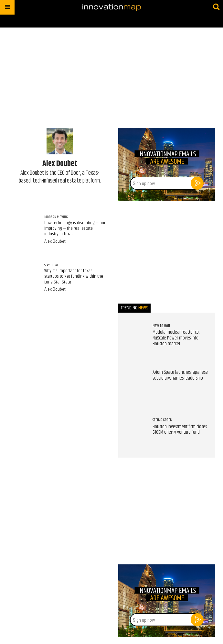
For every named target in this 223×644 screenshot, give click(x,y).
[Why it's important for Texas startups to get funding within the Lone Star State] (23, 277)
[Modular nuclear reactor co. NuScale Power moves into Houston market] (132, 337)
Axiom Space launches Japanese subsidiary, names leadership (180, 375)
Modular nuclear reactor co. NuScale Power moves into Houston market (176, 338)
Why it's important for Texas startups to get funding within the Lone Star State (74, 277)
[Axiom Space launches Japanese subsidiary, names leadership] (132, 384)
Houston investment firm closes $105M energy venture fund (180, 430)
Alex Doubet (55, 241)
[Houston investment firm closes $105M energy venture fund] (132, 431)
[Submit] (216, 7)
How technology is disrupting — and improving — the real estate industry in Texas (75, 229)
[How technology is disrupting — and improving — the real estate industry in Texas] (23, 229)
